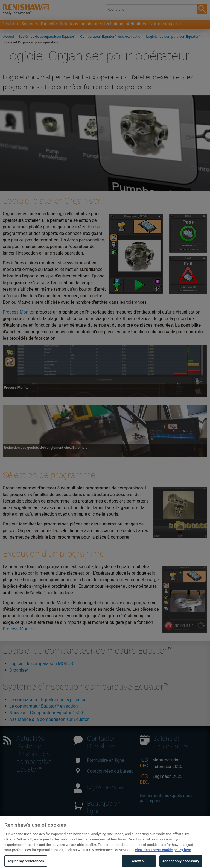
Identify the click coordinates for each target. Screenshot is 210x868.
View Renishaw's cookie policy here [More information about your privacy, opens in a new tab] (163, 854)
